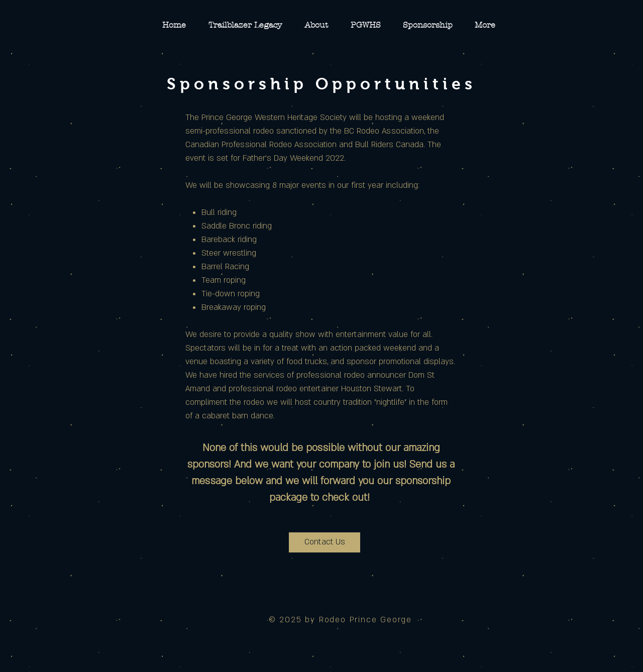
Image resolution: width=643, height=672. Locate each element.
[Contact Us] (325, 542)
